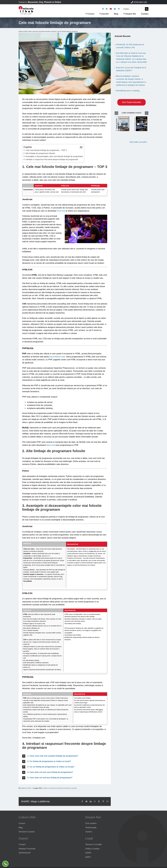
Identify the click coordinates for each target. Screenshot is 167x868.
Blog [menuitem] (116, 14)
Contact (22, 844)
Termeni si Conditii (93, 844)
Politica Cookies (92, 849)
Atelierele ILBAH (23, 31)
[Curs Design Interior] (123, 124)
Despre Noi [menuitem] (130, 14)
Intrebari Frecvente (27, 849)
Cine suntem (91, 823)
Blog (21, 828)
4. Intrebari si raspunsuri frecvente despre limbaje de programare (51, 159)
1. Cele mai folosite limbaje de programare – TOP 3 (45, 150)
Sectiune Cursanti (27, 832)
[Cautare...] (133, 9)
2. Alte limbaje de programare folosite (39, 153)
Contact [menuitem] (145, 14)
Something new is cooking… (129, 91)
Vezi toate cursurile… (139, 142)
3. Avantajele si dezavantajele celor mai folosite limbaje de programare (53, 156)
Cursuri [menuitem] (90, 14)
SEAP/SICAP (25, 853)
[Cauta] (147, 9)
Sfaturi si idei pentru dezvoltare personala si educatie (42, 31)
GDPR (88, 853)
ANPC (88, 857)
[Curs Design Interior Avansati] (141, 124)
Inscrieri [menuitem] (104, 14)
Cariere (89, 832)
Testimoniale (91, 828)
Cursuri (22, 823)
